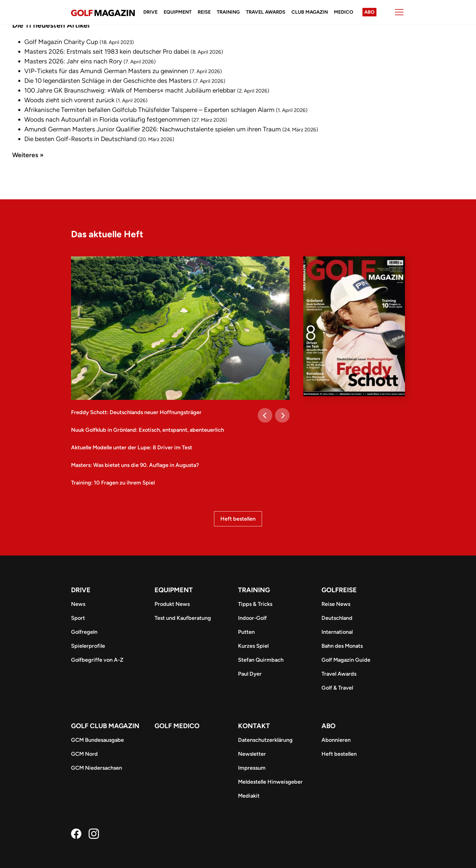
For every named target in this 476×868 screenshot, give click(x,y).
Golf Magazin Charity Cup (61, 42)
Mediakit (249, 796)
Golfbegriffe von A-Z (97, 660)
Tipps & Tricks (255, 604)
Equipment (178, 12)
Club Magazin (310, 12)
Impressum (252, 768)
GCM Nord (84, 754)
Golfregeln (84, 632)
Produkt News (172, 604)
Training (228, 12)
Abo (369, 12)
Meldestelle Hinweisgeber (270, 782)
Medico (344, 12)
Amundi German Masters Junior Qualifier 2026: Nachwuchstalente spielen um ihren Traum (153, 129)
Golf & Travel (337, 688)
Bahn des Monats (342, 646)
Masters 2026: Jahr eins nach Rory (73, 61)
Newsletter (252, 754)
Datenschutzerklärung (265, 740)
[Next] (282, 415)
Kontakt (254, 726)
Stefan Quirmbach (261, 660)
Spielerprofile (88, 646)
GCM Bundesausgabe (97, 740)
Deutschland (337, 618)
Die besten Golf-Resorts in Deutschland (80, 139)
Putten (246, 632)
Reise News (336, 604)
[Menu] (399, 12)
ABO (328, 726)
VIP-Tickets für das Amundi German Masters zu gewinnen (106, 71)
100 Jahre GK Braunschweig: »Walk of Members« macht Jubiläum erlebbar (130, 90)
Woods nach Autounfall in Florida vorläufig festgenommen (107, 119)
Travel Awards (266, 12)
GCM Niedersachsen (97, 768)
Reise (204, 12)
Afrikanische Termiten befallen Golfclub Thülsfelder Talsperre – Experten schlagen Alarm (149, 110)
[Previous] (265, 415)
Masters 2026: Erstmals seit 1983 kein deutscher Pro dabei (107, 51)
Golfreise (339, 590)
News (78, 604)
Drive (150, 12)
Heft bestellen (238, 519)
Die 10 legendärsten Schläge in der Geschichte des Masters (108, 81)
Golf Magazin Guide (346, 660)
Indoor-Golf (252, 618)
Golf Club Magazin (105, 726)
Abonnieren (336, 740)
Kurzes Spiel (253, 646)
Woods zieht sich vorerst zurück (69, 100)
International (337, 632)
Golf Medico (177, 726)
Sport (78, 618)
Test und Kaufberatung (183, 618)
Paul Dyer (250, 674)
